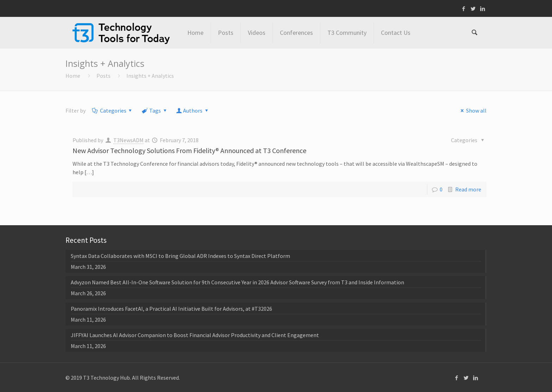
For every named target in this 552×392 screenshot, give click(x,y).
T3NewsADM (128, 140)
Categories (112, 110)
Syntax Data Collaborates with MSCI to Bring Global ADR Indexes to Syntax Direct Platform (180, 256)
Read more (468, 189)
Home (73, 76)
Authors (193, 110)
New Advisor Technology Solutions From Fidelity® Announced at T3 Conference (189, 150)
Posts (103, 76)
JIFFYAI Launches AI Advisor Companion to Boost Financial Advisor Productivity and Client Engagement (195, 335)
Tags (155, 110)
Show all (472, 110)
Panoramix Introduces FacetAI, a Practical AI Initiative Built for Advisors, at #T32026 (171, 309)
